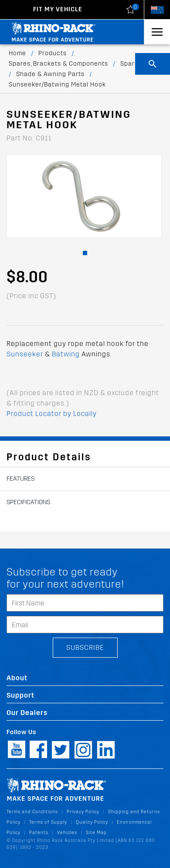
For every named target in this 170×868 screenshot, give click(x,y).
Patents (39, 833)
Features (20, 479)
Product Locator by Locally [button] (52, 414)
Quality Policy (92, 822)
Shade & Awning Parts (50, 74)
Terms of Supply (48, 822)
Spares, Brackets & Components (58, 64)
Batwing (66, 354)
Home (17, 53)
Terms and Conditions (32, 812)
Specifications (28, 502)
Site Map (96, 833)
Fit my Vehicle (58, 9)
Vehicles (67, 833)
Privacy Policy (83, 812)
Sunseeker (25, 354)
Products (53, 53)
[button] (85, 253)
